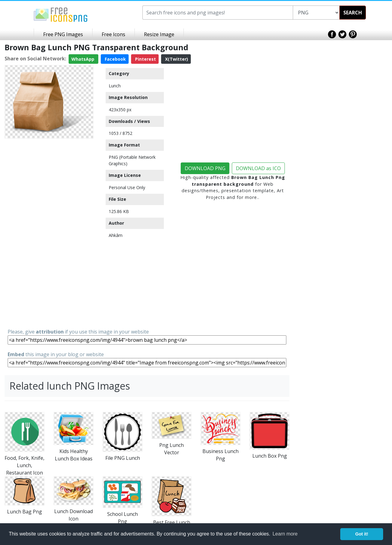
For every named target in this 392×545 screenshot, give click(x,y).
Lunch (115, 86)
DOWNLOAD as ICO (258, 168)
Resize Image (159, 34)
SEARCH (353, 13)
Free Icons (113, 34)
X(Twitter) (176, 59)
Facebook (115, 59)
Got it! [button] (362, 534)
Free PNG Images (63, 34)
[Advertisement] (49, 233)
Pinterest (145, 59)
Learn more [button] (285, 534)
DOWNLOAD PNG (205, 168)
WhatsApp (83, 59)
